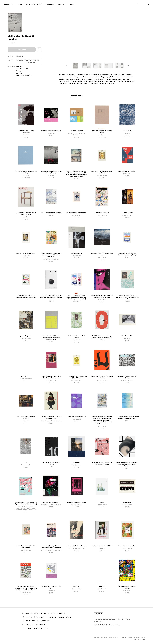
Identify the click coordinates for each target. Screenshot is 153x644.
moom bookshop (9, 4)
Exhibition (43, 613)
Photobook (50, 4)
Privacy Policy (45, 621)
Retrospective (30, 63)
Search (139, 4)
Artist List (51, 613)
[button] (128, 66)
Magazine (62, 4)
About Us (29, 613)
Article (36, 613)
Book (20, 4)
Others (72, 4)
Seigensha (19, 56)
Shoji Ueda (12, 42)
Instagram (40, 625)
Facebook (30, 625)
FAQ (38, 621)
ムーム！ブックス (34, 4)
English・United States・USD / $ (37, 628)
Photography (20, 60)
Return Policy (30, 621)
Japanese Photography (34, 60)
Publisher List (61, 613)
